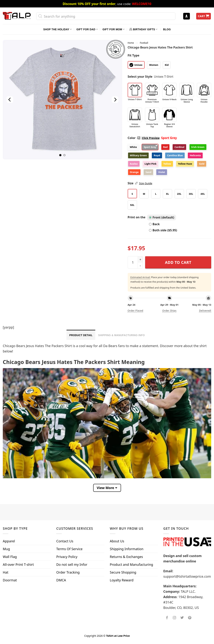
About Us (117, 541)
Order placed (135, 310)
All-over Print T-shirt (18, 564)
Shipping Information (127, 549)
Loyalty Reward (122, 580)
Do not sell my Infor (72, 564)
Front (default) (162, 217)
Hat (6, 572)
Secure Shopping (123, 572)
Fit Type (134, 55)
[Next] (115, 100)
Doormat (10, 580)
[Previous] (10, 100)
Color (144, 138)
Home (131, 43)
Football (144, 43)
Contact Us (65, 541)
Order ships (169, 310)
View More (105, 488)
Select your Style (140, 77)
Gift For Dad (87, 29)
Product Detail (81, 335)
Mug (6, 549)
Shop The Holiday (57, 29)
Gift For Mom (113, 29)
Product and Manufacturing (131, 564)
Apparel (9, 541)
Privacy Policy (67, 557)
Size (140, 183)
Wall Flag (10, 557)
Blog (167, 29)
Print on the (137, 217)
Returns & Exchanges (126, 557)
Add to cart (178, 262)
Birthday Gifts (143, 29)
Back (154, 224)
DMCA (61, 580)
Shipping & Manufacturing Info (121, 335)
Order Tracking (68, 572)
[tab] (81, 335)
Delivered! (205, 310)
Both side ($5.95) (163, 230)
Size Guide (146, 183)
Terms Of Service (69, 549)
